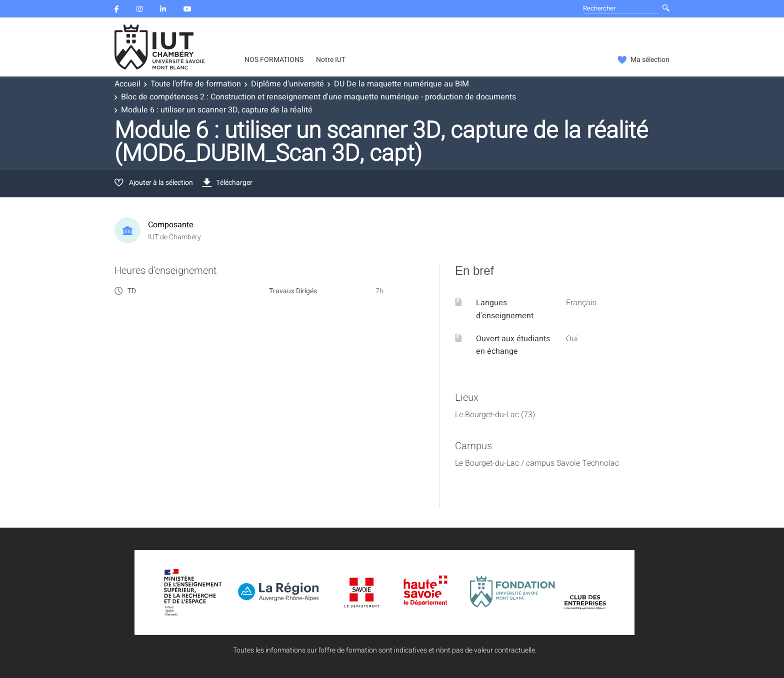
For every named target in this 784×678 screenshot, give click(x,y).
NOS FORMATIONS (274, 60)
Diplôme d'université (287, 84)
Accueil (127, 84)
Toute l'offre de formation (196, 84)
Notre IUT (331, 60)
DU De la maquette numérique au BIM (401, 84)
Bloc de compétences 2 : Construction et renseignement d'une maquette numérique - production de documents (318, 97)
